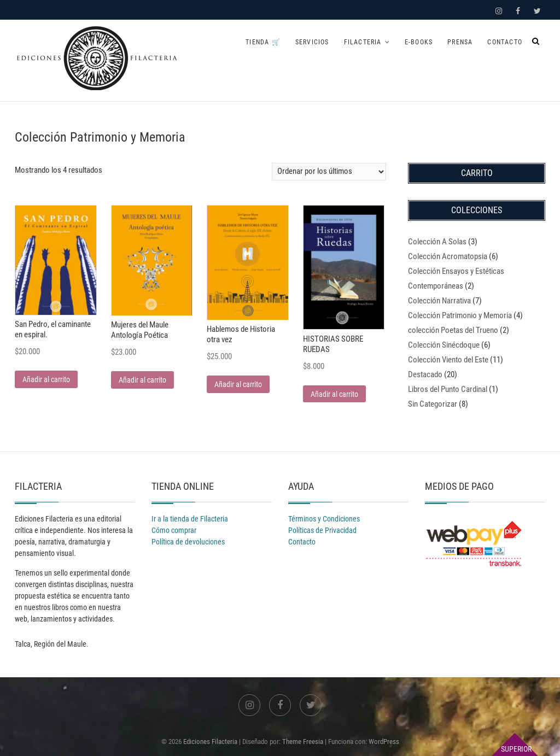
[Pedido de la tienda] (329, 172)
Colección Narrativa (439, 301)
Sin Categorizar (433, 404)
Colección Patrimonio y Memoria (460, 315)
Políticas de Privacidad (322, 530)
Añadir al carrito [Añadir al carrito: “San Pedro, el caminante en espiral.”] (46, 379)
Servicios (312, 42)
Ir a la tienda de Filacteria (190, 519)
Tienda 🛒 (263, 42)
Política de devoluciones (188, 542)
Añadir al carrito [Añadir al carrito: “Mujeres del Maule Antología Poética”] (142, 380)
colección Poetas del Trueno (453, 330)
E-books (419, 42)
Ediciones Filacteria (210, 742)
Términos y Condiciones (324, 519)
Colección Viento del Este (448, 360)
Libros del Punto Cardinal (448, 389)
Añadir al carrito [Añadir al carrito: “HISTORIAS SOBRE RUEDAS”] (334, 394)
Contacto (505, 42)
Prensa (460, 42)
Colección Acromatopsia (448, 256)
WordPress (384, 742)
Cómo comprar (174, 530)
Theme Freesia (303, 742)
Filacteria (363, 42)
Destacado (425, 374)
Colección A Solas (437, 242)
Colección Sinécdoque (444, 345)
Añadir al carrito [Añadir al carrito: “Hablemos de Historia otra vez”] (238, 384)
